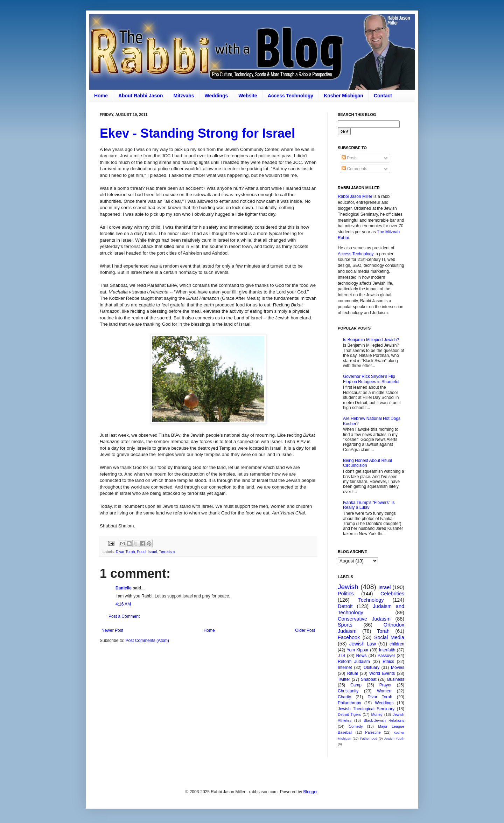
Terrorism (167, 552)
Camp (356, 685)
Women (384, 691)
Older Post (305, 630)
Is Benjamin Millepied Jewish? (371, 340)
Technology (371, 600)
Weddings (216, 96)
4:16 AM (123, 604)
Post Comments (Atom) (147, 641)
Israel (152, 552)
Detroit (345, 606)
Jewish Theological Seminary (366, 709)
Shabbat (369, 679)
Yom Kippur (358, 650)
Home (101, 96)
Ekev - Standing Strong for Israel (197, 133)
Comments (354, 169)
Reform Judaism (354, 662)
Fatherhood (369, 738)
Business (396, 679)
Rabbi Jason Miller (355, 196)
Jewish (348, 587)
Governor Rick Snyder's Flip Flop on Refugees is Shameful (371, 379)
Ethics (388, 662)
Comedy (356, 726)
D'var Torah (125, 552)
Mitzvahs (184, 96)
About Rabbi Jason (141, 96)
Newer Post (112, 630)
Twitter (344, 679)
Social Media (389, 637)
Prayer (386, 685)
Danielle (124, 588)
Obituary (372, 668)
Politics (346, 594)
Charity (344, 697)
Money (377, 714)
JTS (341, 656)
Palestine (373, 732)
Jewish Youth (394, 738)
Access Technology (290, 96)
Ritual (353, 673)
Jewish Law (362, 644)
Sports (345, 625)
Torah (383, 631)
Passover (386, 656)
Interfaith (387, 650)
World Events (382, 673)
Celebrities (392, 594)
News (362, 656)
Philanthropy (349, 703)
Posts (349, 158)
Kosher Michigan (344, 96)
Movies (398, 668)
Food (142, 552)
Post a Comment (124, 616)
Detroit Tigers (349, 714)
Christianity (348, 691)
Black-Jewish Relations (384, 720)
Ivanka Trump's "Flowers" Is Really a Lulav (369, 505)
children (397, 644)
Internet (345, 668)
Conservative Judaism (364, 619)
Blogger (310, 792)
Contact (383, 96)
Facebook (349, 637)
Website (248, 96)
